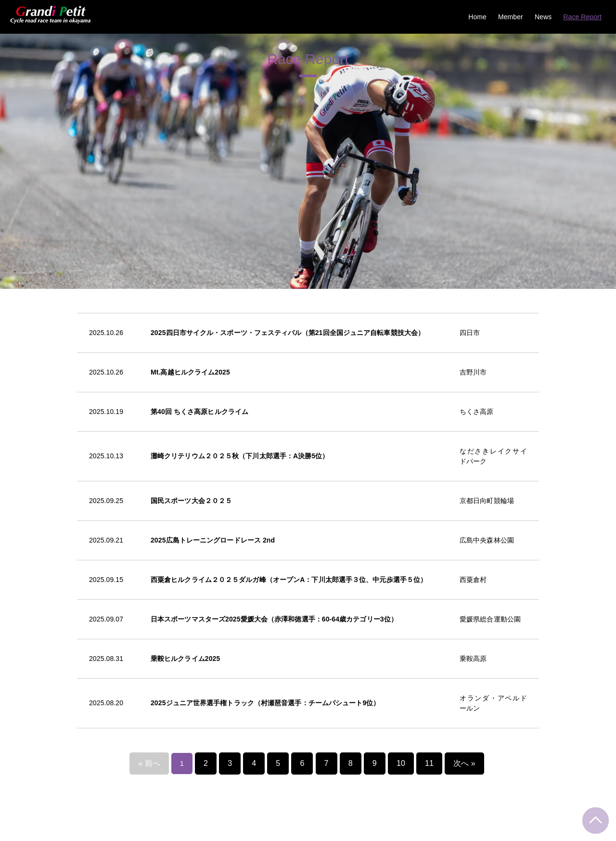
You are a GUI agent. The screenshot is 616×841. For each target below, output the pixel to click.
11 (427, 619)
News (543, 17)
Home (477, 17)
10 (399, 619)
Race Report (582, 17)
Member (511, 17)
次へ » (460, 619)
